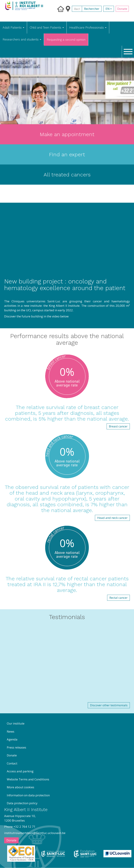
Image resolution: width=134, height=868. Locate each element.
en (109, 9)
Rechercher (92, 9)
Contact (12, 763)
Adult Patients (13, 28)
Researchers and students (22, 39)
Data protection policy (22, 803)
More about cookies (21, 787)
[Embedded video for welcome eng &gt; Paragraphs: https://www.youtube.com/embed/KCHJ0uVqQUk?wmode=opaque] (67, 243)
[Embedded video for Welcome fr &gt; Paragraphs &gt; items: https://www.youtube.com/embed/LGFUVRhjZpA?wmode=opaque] (67, 663)
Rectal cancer (118, 598)
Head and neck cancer (112, 518)
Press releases (16, 747)
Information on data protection (28, 795)
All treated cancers (67, 175)
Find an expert (67, 154)
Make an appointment (67, 134)
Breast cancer (118, 426)
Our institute (16, 723)
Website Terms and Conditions (28, 779)
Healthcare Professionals (88, 28)
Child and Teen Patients (47, 28)
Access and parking (20, 771)
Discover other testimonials (109, 705)
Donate (122, 9)
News (11, 731)
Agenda (12, 739)
